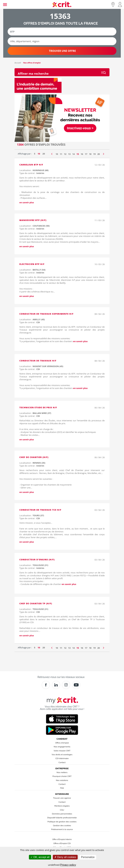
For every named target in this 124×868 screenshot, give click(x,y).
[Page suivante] (104, 153)
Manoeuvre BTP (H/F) (33, 220)
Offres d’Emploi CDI (62, 843)
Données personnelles (62, 814)
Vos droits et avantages (62, 755)
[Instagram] (66, 685)
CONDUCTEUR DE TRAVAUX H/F (38, 361)
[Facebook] (46, 685)
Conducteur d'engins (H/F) (37, 560)
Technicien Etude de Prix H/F (38, 407)
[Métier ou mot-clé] (62, 32)
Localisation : (34, 170)
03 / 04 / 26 (100, 510)
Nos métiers (62, 772)
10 (39, 154)
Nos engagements (62, 747)
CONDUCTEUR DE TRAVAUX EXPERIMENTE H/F (46, 314)
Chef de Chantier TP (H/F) (36, 603)
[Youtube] (76, 685)
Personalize (88, 857)
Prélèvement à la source (62, 829)
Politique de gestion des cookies (62, 822)
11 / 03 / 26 (100, 220)
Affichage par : (25, 154)
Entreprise (62, 768)
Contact (62, 762)
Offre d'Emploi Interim (62, 839)
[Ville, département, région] (62, 41)
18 (90, 154)
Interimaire (62, 794)
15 (78, 154)
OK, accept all (40, 857)
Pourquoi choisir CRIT (62, 776)
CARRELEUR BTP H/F (31, 165)
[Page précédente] (52, 153)
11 (61, 154)
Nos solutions (62, 780)
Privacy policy (68, 865)
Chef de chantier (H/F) (34, 457)
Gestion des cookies (62, 826)
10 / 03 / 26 (100, 264)
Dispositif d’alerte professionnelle (62, 818)
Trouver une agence (62, 798)
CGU (62, 810)
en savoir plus (27, 202)
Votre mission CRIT (62, 751)
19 (94, 154)
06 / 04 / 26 (100, 408)
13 (69, 154)
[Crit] (56, 685)
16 (82, 154)
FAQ (62, 788)
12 (65, 154)
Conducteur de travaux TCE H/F (40, 510)
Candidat (62, 739)
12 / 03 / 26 (100, 165)
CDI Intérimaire (62, 758)
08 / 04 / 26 (100, 314)
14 (74, 154)
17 (86, 154)
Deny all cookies (65, 857)
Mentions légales (62, 806)
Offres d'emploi (62, 743)
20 (44, 154)
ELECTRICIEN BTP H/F (32, 264)
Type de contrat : (32, 173)
